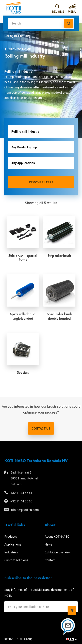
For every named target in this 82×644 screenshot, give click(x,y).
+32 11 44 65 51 (57, 7)
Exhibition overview (58, 552)
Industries (11, 552)
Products (11, 537)
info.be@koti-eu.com (25, 510)
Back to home (20, 49)
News (48, 544)
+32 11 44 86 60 (21, 501)
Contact (50, 560)
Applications (13, 544)
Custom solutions (16, 560)
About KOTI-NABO (57, 537)
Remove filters (41, 182)
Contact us (41, 428)
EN (70, 639)
